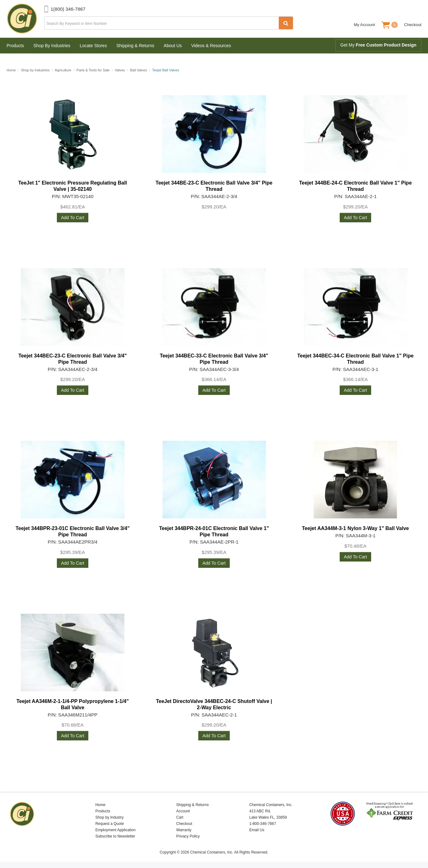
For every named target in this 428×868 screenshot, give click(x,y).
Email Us (257, 830)
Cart (180, 817)
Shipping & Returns (135, 46)
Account (183, 811)
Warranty (184, 830)
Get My (378, 45)
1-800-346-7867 (263, 824)
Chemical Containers (25, 19)
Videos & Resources (211, 46)
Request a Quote (110, 824)
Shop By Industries (52, 46)
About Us (173, 46)
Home (100, 805)
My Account (364, 25)
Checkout (413, 25)
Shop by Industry (109, 817)
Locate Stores (93, 46)
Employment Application (115, 830)
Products (15, 46)
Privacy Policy (188, 836)
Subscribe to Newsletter (115, 836)
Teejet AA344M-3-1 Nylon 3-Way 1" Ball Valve (355, 528)
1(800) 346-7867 (68, 9)
